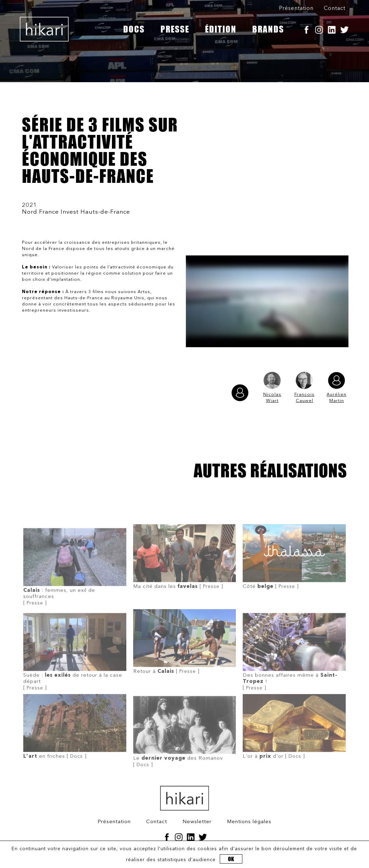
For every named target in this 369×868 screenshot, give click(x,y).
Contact (335, 9)
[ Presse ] (75, 583)
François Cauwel (304, 387)
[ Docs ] (75, 740)
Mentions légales (249, 822)
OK (231, 859)
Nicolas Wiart (272, 387)
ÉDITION (221, 29)
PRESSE (175, 29)
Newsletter (197, 822)
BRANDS (268, 29)
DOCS (134, 29)
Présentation (296, 9)
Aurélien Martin (336, 387)
